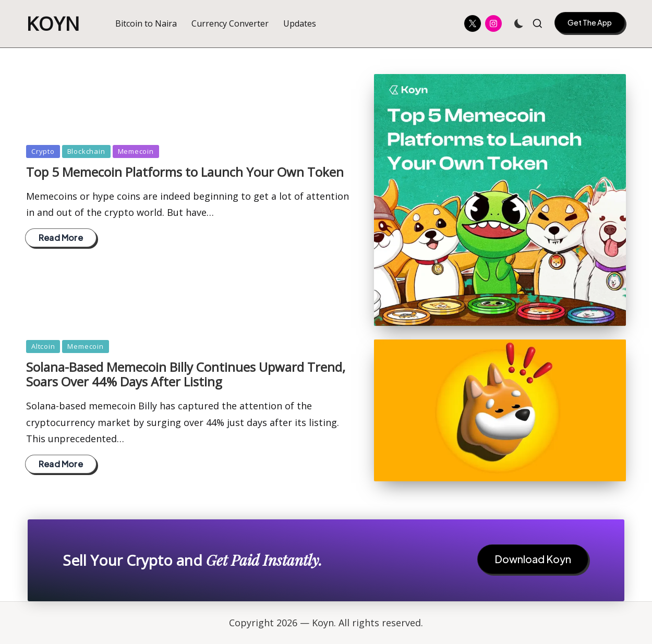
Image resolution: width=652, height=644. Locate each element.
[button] (590, 23)
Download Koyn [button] (533, 559)
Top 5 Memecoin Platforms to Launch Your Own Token (185, 172)
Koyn (53, 24)
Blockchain (86, 151)
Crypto (43, 151)
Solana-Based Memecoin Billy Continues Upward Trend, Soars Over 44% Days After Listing (186, 374)
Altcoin (43, 346)
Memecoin (136, 151)
